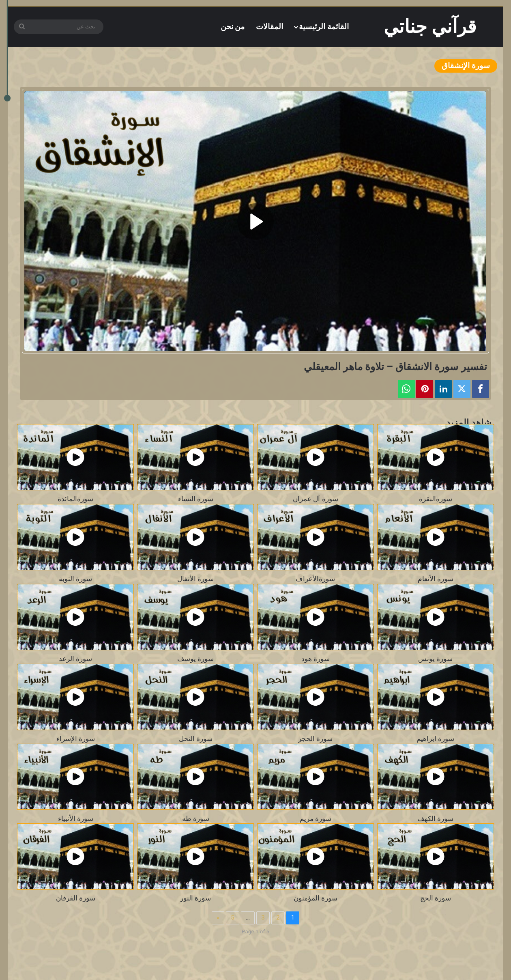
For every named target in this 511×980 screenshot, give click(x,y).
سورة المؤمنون (316, 898)
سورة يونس (435, 659)
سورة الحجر (315, 739)
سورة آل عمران (315, 499)
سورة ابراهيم (435, 739)
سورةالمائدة (75, 499)
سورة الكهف (435, 819)
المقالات (269, 27)
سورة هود (316, 659)
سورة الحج (436, 898)
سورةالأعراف (315, 579)
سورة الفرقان (76, 898)
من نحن (233, 27)
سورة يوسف (195, 659)
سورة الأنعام (436, 579)
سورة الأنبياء (76, 819)
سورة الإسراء (76, 739)
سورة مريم (316, 819)
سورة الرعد (75, 659)
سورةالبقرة (436, 499)
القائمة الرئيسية (324, 27)
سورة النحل (196, 739)
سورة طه (196, 819)
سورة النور (195, 898)
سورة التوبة (75, 579)
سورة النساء (196, 499)
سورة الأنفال (195, 579)
